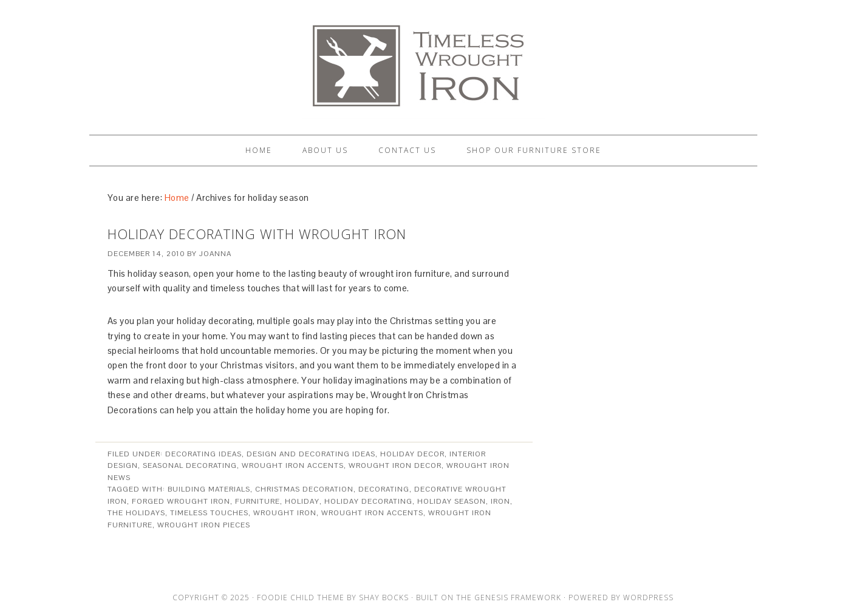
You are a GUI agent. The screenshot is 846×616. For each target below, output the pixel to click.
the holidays (136, 513)
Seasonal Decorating (190, 465)
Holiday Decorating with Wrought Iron (257, 234)
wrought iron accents (372, 513)
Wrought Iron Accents (293, 465)
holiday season (452, 501)
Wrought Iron (285, 513)
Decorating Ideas (203, 454)
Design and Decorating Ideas (311, 454)
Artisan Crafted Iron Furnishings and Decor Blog (423, 62)
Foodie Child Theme (301, 597)
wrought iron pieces (204, 525)
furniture (258, 501)
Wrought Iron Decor (395, 465)
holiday (302, 501)
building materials (209, 489)
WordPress (648, 597)
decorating (384, 489)
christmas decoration (304, 489)
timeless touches (209, 513)
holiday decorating (368, 501)
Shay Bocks (384, 597)
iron (500, 501)
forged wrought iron (181, 501)
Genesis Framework (518, 597)
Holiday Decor (412, 454)
